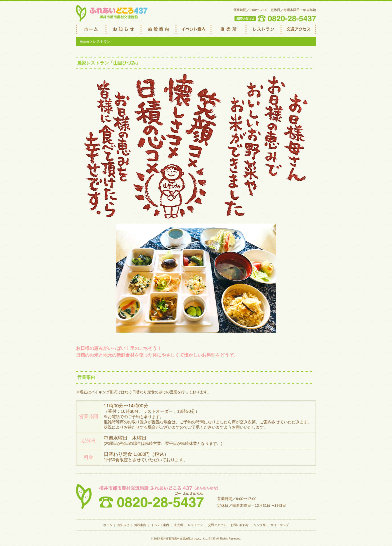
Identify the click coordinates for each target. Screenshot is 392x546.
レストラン (195, 525)
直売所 (178, 525)
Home (84, 41)
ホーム (108, 525)
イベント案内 (160, 525)
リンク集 (260, 525)
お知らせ (123, 525)
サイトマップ (280, 525)
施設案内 (140, 525)
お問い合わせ (240, 525)
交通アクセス (217, 525)
